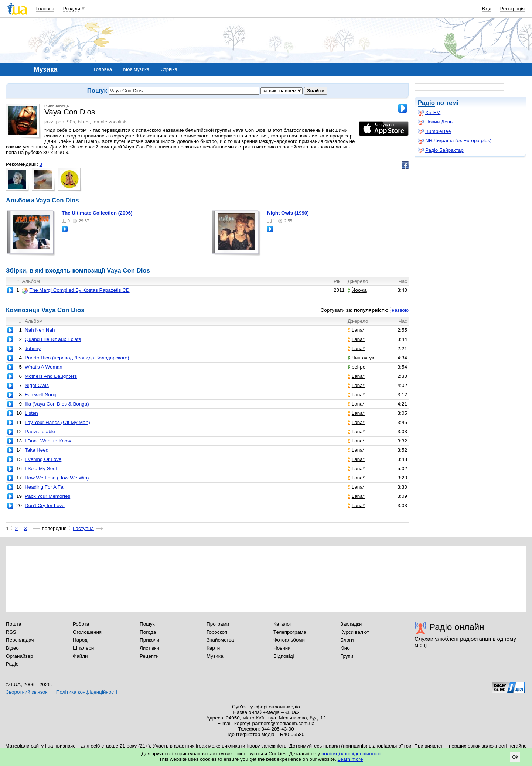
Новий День (435, 122)
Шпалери (83, 648)
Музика (215, 656)
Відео (12, 648)
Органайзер (19, 656)
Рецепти (149, 656)
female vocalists (110, 122)
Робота (81, 624)
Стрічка (169, 69)
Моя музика (136, 69)
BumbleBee (434, 131)
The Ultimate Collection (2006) (97, 213)
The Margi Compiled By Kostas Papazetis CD (76, 290)
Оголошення (87, 632)
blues (83, 122)
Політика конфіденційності (87, 692)
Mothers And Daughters (51, 376)
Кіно (345, 648)
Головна (45, 9)
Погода (148, 632)
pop (60, 122)
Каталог (282, 624)
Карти (213, 648)
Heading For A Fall (45, 487)
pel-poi (357, 367)
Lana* (356, 330)
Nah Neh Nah (40, 330)
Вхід (487, 9)
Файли (80, 656)
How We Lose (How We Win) (57, 478)
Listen (31, 413)
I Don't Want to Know (48, 441)
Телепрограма (290, 632)
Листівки (149, 648)
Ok (515, 757)
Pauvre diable (40, 432)
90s (71, 122)
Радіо (426, 103)
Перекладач (20, 640)
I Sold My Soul (41, 469)
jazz (49, 122)
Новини (282, 648)
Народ (80, 640)
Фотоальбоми (289, 640)
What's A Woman (44, 367)
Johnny (33, 348)
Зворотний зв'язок (27, 692)
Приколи (149, 640)
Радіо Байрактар (441, 150)
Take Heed (37, 450)
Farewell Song (41, 395)
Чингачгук (361, 358)
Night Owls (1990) (288, 213)
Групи (347, 656)
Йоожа (357, 290)
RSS (11, 632)
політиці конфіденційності (351, 754)
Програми (218, 624)
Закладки (351, 624)
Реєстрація (512, 9)
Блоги (347, 640)
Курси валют (355, 632)
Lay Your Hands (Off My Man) (57, 422)
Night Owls (37, 385)
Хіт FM (429, 113)
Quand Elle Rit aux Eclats (53, 339)
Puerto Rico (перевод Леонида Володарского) (77, 358)
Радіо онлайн (457, 627)
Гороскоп (217, 632)
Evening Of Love (43, 459)
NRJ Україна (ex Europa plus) (455, 141)
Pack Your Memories (47, 496)
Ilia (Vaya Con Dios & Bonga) (57, 404)
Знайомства (220, 640)
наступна (83, 528)
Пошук (147, 624)
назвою (400, 310)
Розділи (72, 9)
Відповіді (284, 656)
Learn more (350, 759)
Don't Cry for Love (45, 505)
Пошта (13, 624)
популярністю (371, 310)
